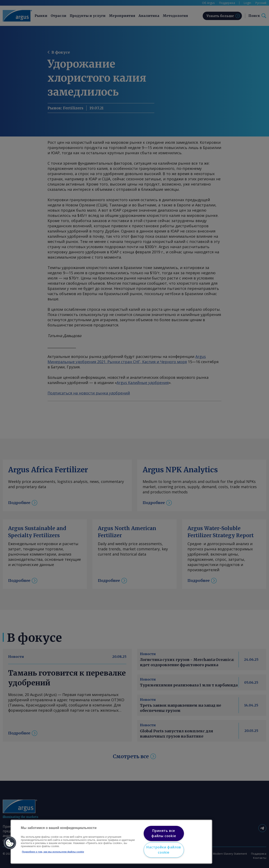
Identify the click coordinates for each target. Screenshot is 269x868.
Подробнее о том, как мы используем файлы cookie (53, 852)
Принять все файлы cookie (164, 833)
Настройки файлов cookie (164, 850)
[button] (10, 843)
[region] (111, 842)
